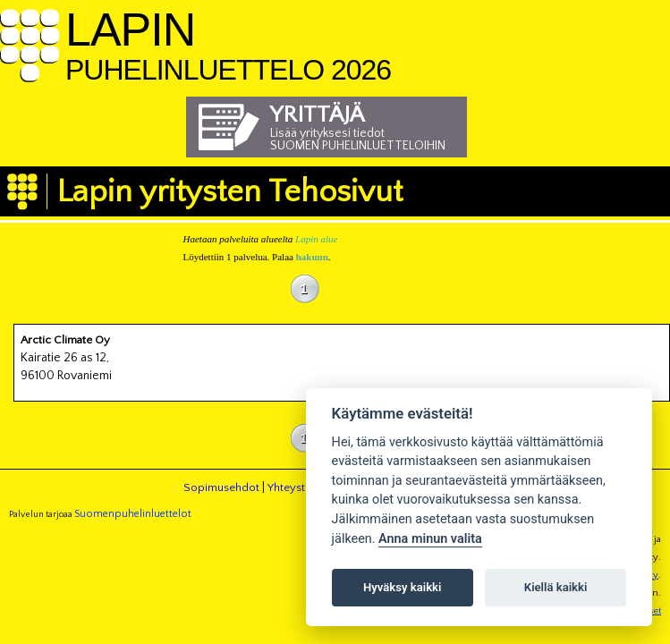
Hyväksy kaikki (402, 587)
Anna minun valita (430, 539)
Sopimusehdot (221, 487)
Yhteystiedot (300, 487)
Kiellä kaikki (556, 587)
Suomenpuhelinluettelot (133, 514)
